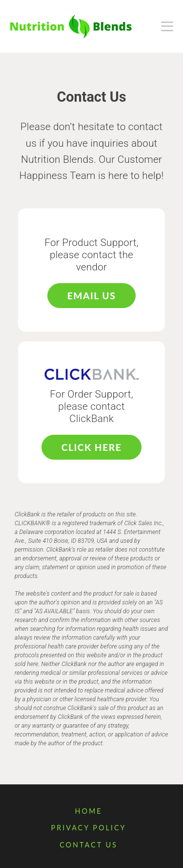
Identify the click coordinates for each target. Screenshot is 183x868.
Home (88, 811)
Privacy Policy (88, 828)
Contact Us (89, 845)
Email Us (91, 296)
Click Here (91, 447)
